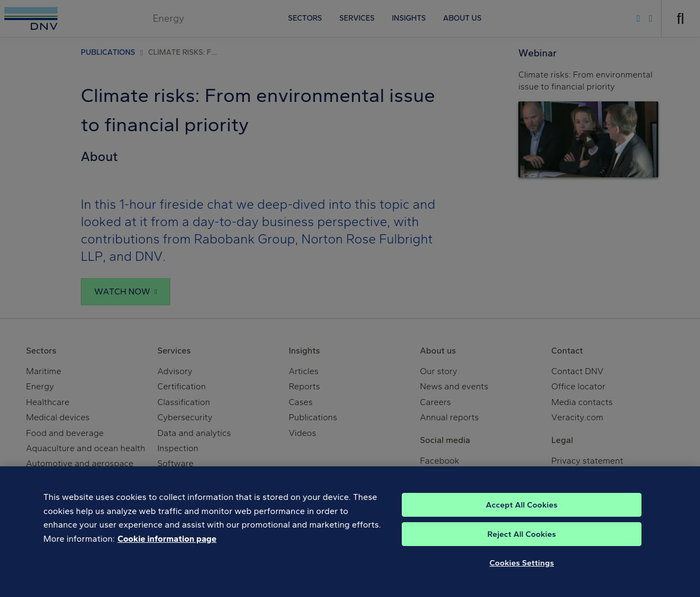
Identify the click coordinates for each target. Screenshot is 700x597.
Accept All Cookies (522, 519)
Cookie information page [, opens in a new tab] (167, 553)
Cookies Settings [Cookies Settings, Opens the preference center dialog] (522, 577)
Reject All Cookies (522, 549)
